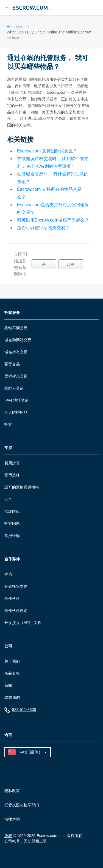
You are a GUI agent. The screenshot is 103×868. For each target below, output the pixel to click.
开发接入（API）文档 (23, 623)
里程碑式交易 (16, 376)
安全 (8, 499)
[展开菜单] (7, 8)
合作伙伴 (12, 598)
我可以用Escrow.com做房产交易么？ (53, 220)
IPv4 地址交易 (16, 400)
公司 (8, 646)
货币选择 (12, 475)
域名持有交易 (16, 352)
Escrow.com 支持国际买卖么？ (47, 151)
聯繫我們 (12, 697)
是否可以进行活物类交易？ (43, 228)
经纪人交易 (14, 388)
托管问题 (12, 523)
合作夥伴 (12, 559)
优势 (8, 574)
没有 (71, 264)
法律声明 (12, 819)
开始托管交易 (16, 586)
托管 (8, 424)
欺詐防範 (12, 511)
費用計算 (12, 463)
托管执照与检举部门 (22, 805)
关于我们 (12, 661)
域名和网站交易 (18, 340)
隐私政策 (12, 791)
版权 (8, 836)
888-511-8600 (20, 711)
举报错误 (12, 536)
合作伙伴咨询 (16, 611)
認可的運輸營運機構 (22, 487)
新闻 (8, 685)
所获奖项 (12, 673)
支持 (8, 448)
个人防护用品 (16, 412)
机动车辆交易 (16, 328)
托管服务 (12, 313)
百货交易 (12, 364)
